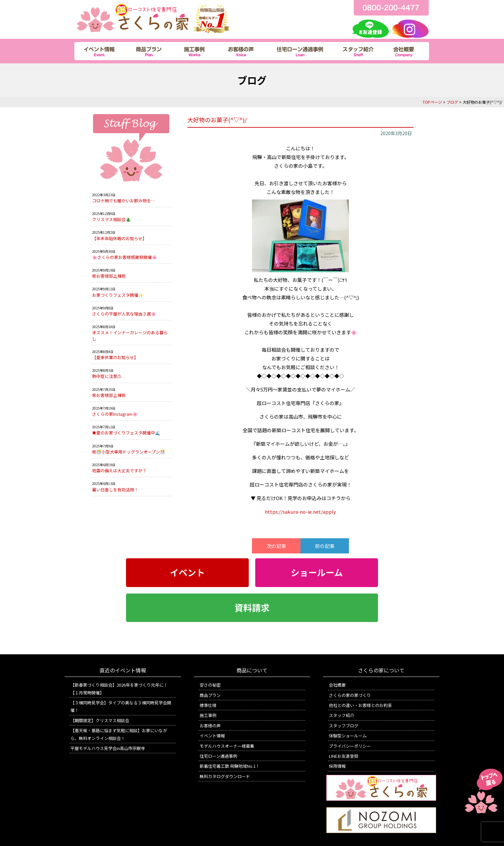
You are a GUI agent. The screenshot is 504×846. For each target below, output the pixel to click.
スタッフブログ (344, 726)
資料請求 (252, 608)
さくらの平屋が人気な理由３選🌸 (124, 314)
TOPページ (432, 102)
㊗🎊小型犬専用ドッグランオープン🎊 (129, 452)
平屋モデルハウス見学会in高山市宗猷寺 (108, 748)
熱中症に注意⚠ (107, 376)
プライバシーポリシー (350, 746)
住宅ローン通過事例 (218, 756)
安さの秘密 (210, 685)
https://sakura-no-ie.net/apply (300, 512)
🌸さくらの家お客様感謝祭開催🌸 (125, 257)
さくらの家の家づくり (350, 695)
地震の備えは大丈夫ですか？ (119, 471)
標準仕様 (208, 705)
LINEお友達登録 (344, 756)
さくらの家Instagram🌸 (115, 414)
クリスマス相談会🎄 (111, 219)
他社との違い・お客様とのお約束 (360, 705)
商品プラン (210, 695)
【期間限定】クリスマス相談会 (100, 720)
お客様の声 (210, 726)
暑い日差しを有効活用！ (115, 490)
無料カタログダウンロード (225, 776)
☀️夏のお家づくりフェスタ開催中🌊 (126, 433)
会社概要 (337, 685)
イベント (187, 573)
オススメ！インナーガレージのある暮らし (130, 335)
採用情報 (337, 766)
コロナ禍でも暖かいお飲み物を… (124, 201)
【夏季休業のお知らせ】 (115, 357)
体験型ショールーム (348, 736)
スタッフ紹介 (341, 715)
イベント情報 (212, 736)
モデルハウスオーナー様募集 (227, 746)
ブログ (452, 102)
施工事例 (208, 715)
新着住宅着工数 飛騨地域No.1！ (230, 766)
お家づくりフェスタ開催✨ (118, 295)
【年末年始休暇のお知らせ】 (119, 238)
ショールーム (317, 573)
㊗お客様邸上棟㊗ (109, 276)
